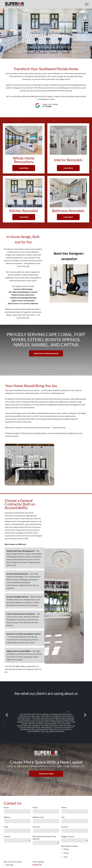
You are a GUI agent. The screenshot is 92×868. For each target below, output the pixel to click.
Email (35, 807)
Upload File (37, 864)
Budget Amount (68, 836)
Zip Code (36, 827)
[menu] (87, 4)
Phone (64, 807)
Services (7, 836)
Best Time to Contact (13, 862)
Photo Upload (38, 862)
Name (6, 807)
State (6, 827)
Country (65, 827)
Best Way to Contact (70, 846)
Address (7, 817)
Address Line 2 (38, 817)
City (63, 817)
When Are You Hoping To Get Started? (44, 838)
